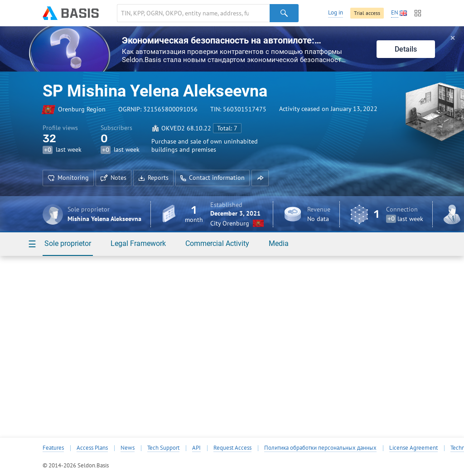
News (128, 448)
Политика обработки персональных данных (320, 448)
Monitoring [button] (68, 178)
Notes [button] (114, 178)
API (196, 448)
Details (406, 49)
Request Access (232, 448)
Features (53, 448)
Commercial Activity (217, 243)
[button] (260, 178)
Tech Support (163, 448)
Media (279, 243)
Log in (336, 12)
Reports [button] (153, 178)
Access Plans (92, 448)
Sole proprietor (68, 243)
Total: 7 (227, 128)
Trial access (367, 13)
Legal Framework (138, 243)
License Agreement (413, 448)
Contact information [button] (213, 178)
